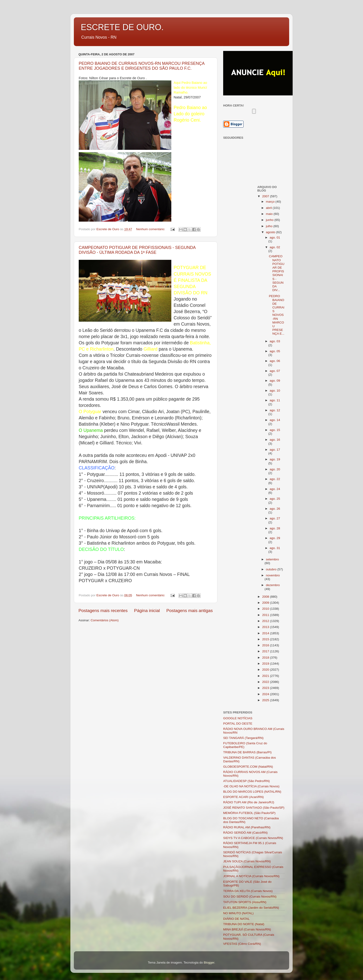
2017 (266, 651)
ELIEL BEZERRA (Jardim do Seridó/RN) (251, 908)
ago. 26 (275, 509)
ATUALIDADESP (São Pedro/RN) (246, 781)
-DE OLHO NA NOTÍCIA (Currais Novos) (251, 786)
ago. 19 (275, 459)
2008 (266, 597)
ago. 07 (275, 371)
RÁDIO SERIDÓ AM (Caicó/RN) (245, 833)
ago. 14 (275, 420)
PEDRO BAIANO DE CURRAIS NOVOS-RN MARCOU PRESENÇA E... (277, 315)
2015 (266, 639)
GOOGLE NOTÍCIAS (238, 718)
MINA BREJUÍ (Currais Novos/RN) (247, 929)
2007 (266, 196)
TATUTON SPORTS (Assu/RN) (245, 902)
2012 (266, 621)
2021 (266, 676)
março (271, 202)
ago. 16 (275, 440)
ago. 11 (275, 400)
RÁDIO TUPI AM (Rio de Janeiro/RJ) (249, 802)
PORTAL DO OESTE (238, 724)
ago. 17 (275, 450)
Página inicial (147, 611)
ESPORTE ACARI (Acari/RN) (243, 797)
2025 (266, 700)
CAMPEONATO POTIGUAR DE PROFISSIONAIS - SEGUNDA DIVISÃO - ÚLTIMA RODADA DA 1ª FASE (137, 250)
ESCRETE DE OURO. (122, 27)
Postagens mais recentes (103, 611)
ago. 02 (275, 247)
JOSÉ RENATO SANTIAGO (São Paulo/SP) (254, 808)
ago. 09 (275, 381)
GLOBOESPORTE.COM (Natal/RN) (248, 767)
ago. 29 (275, 538)
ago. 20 (275, 469)
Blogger (209, 963)
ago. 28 (275, 528)
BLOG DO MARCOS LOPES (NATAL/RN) (252, 792)
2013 (266, 627)
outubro (272, 569)
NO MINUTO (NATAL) (238, 913)
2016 (266, 645)
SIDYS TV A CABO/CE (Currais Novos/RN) (253, 838)
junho (270, 220)
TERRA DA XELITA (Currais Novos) (248, 891)
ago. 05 (275, 351)
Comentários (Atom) (105, 620)
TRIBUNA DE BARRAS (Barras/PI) (247, 752)
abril (269, 208)
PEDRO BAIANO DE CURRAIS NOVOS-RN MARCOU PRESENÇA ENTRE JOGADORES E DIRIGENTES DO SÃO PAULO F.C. (142, 66)
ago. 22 (275, 479)
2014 (266, 633)
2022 (266, 682)
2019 (266, 664)
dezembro (273, 585)
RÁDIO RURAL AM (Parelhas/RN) (247, 827)
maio (270, 214)
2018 (266, 658)
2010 (266, 609)
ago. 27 (275, 518)
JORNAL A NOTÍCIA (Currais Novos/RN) (251, 876)
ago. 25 (275, 499)
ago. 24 (275, 489)
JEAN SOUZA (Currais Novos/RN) (247, 861)
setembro (272, 559)
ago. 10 (275, 391)
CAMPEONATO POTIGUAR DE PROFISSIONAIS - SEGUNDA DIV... (277, 273)
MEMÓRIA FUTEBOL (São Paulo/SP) (249, 813)
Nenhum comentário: (151, 229)
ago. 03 (275, 341)
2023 (266, 688)
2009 (266, 603)
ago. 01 (275, 237)
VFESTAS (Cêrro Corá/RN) (242, 944)
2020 (266, 670)
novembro (273, 575)
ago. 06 (275, 361)
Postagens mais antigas (189, 611)
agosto (271, 232)
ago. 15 (275, 430)
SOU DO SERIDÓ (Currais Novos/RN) (250, 897)
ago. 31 (275, 548)
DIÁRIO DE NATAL (236, 919)
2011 (266, 615)
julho (270, 226)
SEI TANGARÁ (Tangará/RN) (243, 738)
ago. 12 (275, 410)
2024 (266, 694)
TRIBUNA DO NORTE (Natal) (244, 924)
